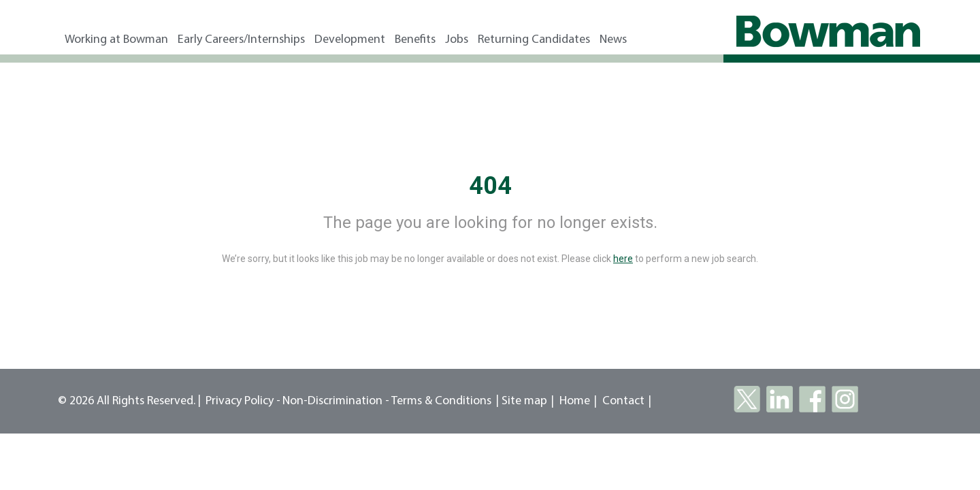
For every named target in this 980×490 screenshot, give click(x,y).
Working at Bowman (116, 40)
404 (490, 186)
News (613, 40)
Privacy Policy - (243, 401)
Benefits (415, 40)
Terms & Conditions (441, 401)
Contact (623, 401)
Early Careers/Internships (241, 40)
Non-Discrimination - (337, 401)
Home (575, 401)
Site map (524, 401)
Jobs (457, 40)
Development (350, 40)
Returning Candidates (534, 40)
